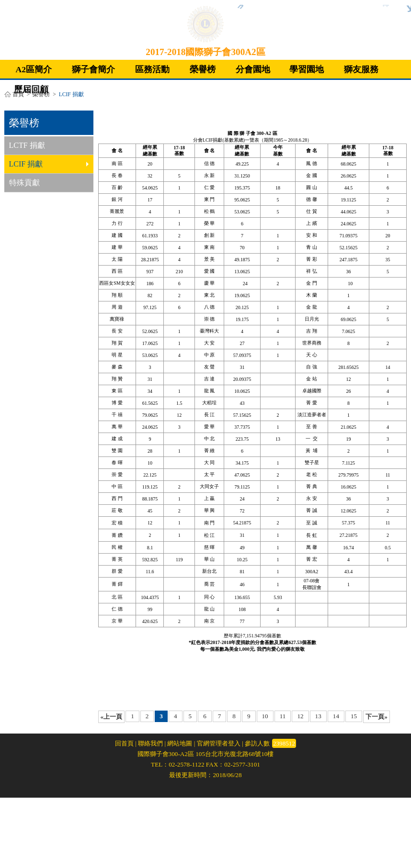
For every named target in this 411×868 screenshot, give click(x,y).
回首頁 (124, 743)
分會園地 (253, 69)
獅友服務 (361, 69)
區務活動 (152, 69)
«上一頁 (112, 717)
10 (265, 716)
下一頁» (377, 717)
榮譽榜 (203, 69)
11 (283, 716)
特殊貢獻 (24, 183)
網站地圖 (180, 743)
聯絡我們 (150, 743)
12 (300, 716)
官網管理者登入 (219, 743)
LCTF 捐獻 (27, 145)
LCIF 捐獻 (49, 164)
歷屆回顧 (31, 89)
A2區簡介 (34, 69)
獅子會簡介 (93, 69)
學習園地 (307, 69)
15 (354, 716)
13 (318, 716)
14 (336, 716)
